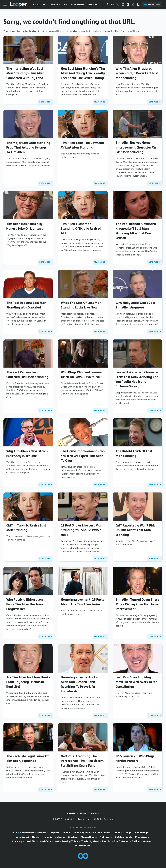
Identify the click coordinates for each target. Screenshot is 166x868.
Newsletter (152, 5)
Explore (55, 833)
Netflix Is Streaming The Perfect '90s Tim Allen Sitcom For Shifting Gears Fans (82, 761)
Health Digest (143, 833)
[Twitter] (118, 5)
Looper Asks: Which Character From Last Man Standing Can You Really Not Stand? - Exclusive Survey (137, 379)
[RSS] (138, 5)
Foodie (67, 833)
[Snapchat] (133, 5)
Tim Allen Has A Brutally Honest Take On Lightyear (26, 226)
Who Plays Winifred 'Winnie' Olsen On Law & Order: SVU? (82, 375)
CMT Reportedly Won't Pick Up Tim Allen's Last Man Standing (135, 530)
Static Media (67, 819)
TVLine (136, 841)
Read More (45, 102)
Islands (48, 837)
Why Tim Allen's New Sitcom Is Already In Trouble (27, 453)
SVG (57, 841)
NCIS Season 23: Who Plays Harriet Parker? (135, 758)
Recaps (93, 5)
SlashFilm (31, 841)
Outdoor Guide (123, 837)
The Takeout (121, 841)
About (71, 813)
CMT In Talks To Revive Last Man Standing (26, 528)
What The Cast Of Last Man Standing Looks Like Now (81, 305)
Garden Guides (102, 833)
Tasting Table (70, 841)
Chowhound (27, 833)
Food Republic (82, 833)
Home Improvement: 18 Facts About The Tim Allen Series (82, 602)
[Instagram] (123, 5)
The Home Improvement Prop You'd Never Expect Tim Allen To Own (83, 456)
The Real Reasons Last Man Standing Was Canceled (26, 305)
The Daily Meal (90, 841)
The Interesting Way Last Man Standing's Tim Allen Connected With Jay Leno (25, 73)
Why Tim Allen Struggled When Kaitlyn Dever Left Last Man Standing (137, 73)
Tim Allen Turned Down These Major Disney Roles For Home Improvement (137, 604)
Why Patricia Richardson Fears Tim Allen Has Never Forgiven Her (26, 604)
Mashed (73, 837)
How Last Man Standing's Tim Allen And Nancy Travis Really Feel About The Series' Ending (83, 73)
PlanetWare (142, 837)
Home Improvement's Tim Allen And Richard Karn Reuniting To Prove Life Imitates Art (80, 684)
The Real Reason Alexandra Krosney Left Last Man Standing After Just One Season (136, 231)
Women (147, 841)
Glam (117, 833)
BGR (15, 833)
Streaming (78, 5)
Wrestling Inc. (83, 846)
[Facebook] (107, 5)
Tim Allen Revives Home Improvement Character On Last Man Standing (136, 147)
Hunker (36, 837)
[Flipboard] (128, 5)
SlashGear (45, 841)
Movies (55, 5)
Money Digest (89, 837)
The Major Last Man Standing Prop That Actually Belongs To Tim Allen (28, 147)
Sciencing (17, 841)
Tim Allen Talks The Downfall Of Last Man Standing (82, 145)
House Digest (21, 837)
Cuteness (42, 833)
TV (65, 5)
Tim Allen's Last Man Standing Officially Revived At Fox (81, 229)
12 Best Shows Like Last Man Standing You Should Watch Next (82, 530)
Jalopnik (60, 837)
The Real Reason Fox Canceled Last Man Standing (27, 375)
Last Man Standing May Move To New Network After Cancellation (136, 682)
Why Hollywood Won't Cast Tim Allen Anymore (135, 305)
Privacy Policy (89, 813)
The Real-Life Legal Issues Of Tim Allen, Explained (28, 758)
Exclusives (40, 5)
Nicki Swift (106, 837)
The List (106, 841)
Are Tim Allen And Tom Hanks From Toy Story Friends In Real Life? (28, 682)
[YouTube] (112, 5)
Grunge (127, 833)
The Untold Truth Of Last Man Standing (134, 453)
